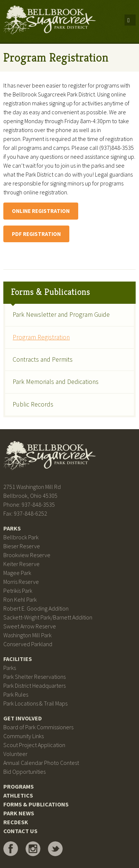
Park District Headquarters (34, 685)
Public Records (33, 404)
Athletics (18, 795)
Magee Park (17, 573)
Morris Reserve (21, 582)
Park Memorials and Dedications (56, 382)
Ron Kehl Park (20, 599)
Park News (19, 813)
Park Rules (16, 694)
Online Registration (41, 211)
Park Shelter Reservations (34, 677)
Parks (12, 528)
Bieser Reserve (22, 546)
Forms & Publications (50, 292)
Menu (130, 20)
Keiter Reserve (21, 564)
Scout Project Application (34, 745)
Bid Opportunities (24, 772)
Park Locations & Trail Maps (35, 703)
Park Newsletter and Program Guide (61, 315)
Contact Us (20, 831)
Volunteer (15, 754)
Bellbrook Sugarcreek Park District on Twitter (55, 849)
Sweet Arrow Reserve (30, 626)
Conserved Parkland (28, 644)
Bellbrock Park (21, 537)
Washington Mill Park (27, 635)
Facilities (18, 659)
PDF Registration (36, 234)
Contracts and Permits (43, 359)
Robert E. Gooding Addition (36, 608)
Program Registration (41, 337)
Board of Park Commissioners (38, 727)
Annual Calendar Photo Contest (41, 763)
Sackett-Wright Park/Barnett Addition (48, 617)
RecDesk (16, 822)
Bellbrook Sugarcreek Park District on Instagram (33, 849)
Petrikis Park (18, 591)
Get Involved (23, 718)
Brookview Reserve (27, 555)
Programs (19, 786)
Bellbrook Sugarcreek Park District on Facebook (11, 849)
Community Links (24, 736)
